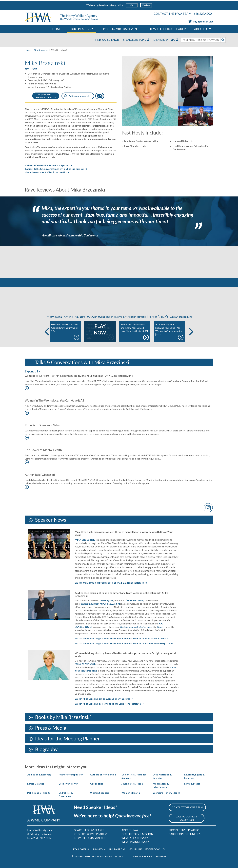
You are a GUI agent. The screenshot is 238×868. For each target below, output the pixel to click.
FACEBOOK (152, 849)
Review (146, 5)
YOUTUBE (135, 849)
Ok (132, 5)
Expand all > (32, 371)
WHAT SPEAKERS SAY (135, 838)
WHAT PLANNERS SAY (135, 842)
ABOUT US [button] (201, 29)
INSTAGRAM (117, 849)
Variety (160, 627)
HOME (57, 29)
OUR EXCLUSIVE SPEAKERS (91, 834)
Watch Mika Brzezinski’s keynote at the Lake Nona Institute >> (111, 583)
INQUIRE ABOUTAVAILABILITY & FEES (46, 96)
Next (191, 332)
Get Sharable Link (181, 317)
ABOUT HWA (130, 830)
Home (28, 50)
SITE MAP (161, 856)
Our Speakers (41, 50)
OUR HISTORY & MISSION (137, 834)
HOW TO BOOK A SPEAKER (167, 29)
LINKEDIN (99, 849)
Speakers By (136, 40)
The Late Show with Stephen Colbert (137, 627)
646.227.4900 (203, 14)
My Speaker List (201, 21)
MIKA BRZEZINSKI (85, 540)
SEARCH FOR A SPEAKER (89, 830)
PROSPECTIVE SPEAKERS (184, 830)
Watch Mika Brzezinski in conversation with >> (104, 699)
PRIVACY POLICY (143, 856)
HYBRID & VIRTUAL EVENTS (121, 29)
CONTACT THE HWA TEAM (172, 14)
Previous (47, 332)
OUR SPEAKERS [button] (80, 29)
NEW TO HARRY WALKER (90, 838)
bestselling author (90, 604)
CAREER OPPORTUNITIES (185, 834)
